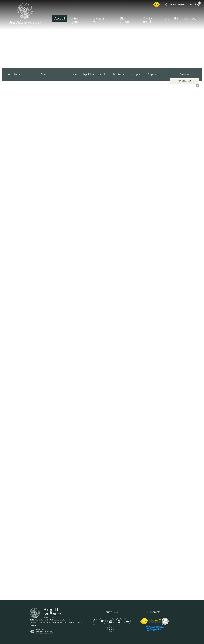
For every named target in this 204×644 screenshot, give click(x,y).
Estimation (172, 18)
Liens (66, 622)
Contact (190, 18)
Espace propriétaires (175, 4)
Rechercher (184, 81)
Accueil (60, 18)
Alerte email (147, 20)
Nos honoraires (57, 622)
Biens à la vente (100, 20)
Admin (71, 622)
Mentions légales (45, 622)
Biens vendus (125, 20)
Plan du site (34, 622)
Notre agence (75, 20)
